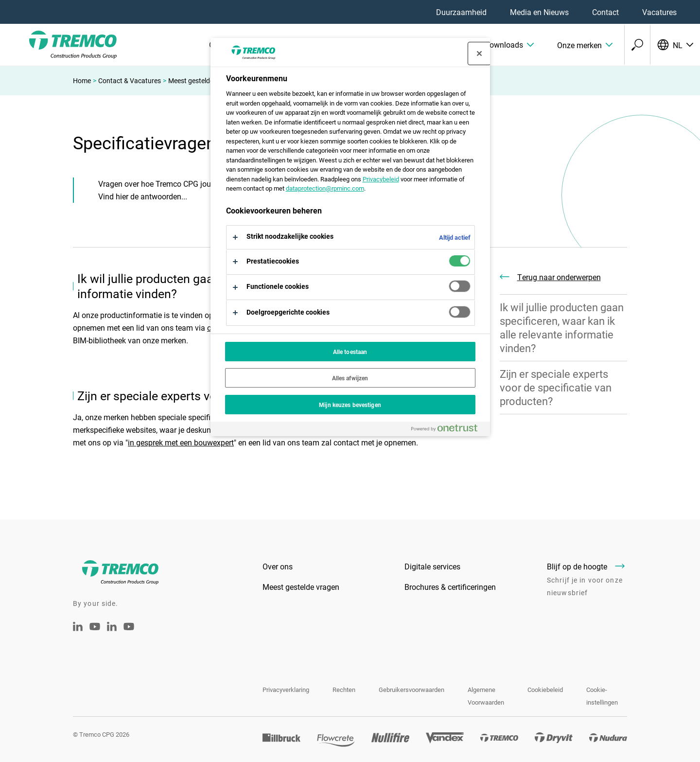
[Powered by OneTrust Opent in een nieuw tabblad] (448, 430)
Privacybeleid (381, 179)
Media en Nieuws (539, 12)
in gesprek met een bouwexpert (181, 442)
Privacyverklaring (286, 690)
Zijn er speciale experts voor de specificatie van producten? (556, 387)
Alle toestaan (350, 352)
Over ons (278, 566)
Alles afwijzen (350, 378)
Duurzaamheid (461, 12)
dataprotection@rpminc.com (325, 188)
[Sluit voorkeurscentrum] (479, 53)
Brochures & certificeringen (450, 587)
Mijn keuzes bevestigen (350, 405)
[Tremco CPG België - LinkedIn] (112, 628)
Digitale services (432, 566)
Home (82, 80)
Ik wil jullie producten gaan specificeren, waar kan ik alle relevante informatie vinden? (562, 328)
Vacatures (659, 12)
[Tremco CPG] (58, 45)
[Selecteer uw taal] (675, 45)
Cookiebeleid (545, 690)
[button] (494, 45)
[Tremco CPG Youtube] (95, 633)
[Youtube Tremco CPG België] (129, 633)
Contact (605, 12)
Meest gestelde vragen (202, 80)
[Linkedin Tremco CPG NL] (78, 628)
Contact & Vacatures (130, 80)
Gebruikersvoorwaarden (411, 690)
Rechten (344, 690)
